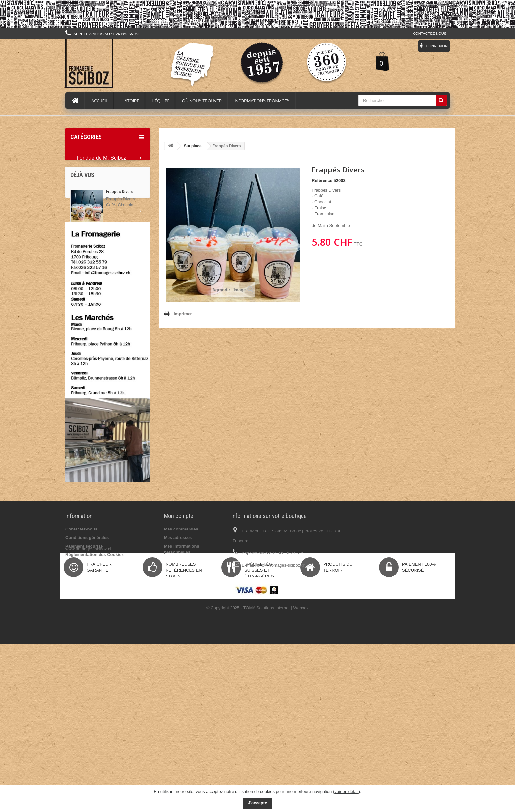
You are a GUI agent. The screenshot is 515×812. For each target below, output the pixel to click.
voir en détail (347, 791)
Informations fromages (262, 101)
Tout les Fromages (98, 184)
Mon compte (179, 661)
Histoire (130, 101)
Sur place (88, 263)
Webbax (301, 776)
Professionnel (92, 276)
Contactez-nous (430, 34)
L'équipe (161, 101)
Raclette (86, 171)
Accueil (100, 101)
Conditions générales (87, 683)
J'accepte (258, 803)
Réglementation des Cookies (95, 700)
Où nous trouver (202, 101)
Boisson (86, 210)
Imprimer (183, 314)
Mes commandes (181, 674)
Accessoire (89, 237)
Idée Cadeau (92, 250)
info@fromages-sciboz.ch (282, 710)
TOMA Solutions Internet (267, 776)
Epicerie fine (91, 197)
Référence (322, 180)
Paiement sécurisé (84, 691)
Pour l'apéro (91, 224)
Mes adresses (178, 683)
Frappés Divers (120, 322)
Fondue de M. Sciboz (101, 158)
